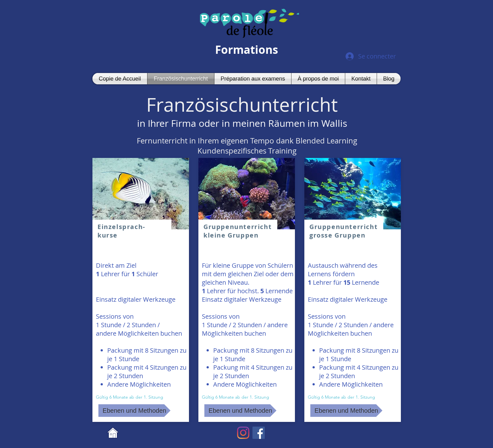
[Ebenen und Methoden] (134, 411)
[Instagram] (243, 433)
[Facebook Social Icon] (259, 433)
